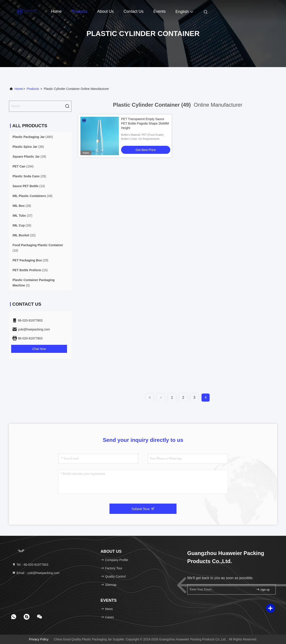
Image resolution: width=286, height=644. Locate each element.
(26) (22, 225)
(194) (23, 166)
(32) (24, 235)
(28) (22, 206)
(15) (30, 270)
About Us (105, 11)
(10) (29, 186)
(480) (33, 137)
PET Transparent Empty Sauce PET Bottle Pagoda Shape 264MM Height (145, 123)
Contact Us (134, 11)
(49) (33, 196)
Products (79, 11)
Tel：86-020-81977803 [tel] (30, 565)
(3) (34, 283)
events (159, 11)
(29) (29, 157)
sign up (263, 589)
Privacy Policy (39, 639)
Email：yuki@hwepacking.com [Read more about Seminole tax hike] (36, 573)
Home (56, 11)
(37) (22, 216)
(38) (28, 147)
